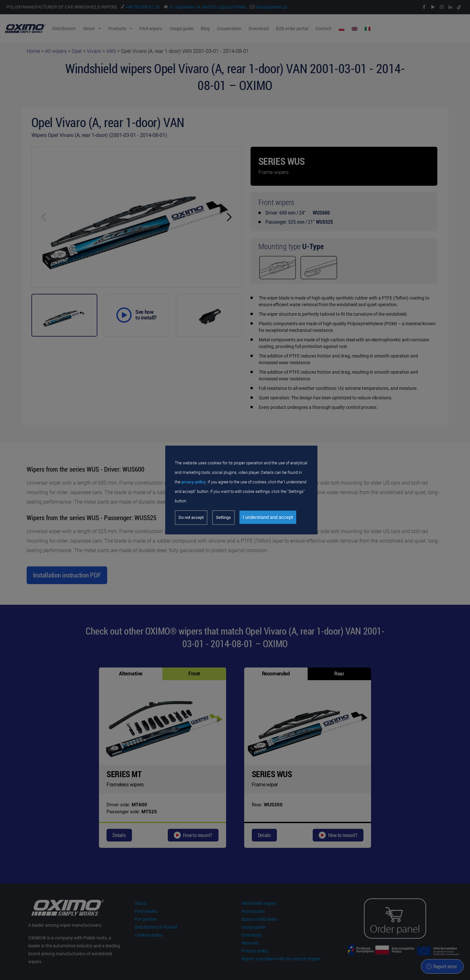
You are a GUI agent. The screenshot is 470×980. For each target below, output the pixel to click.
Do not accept (191, 517)
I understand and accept (268, 517)
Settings (223, 517)
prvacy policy (194, 482)
